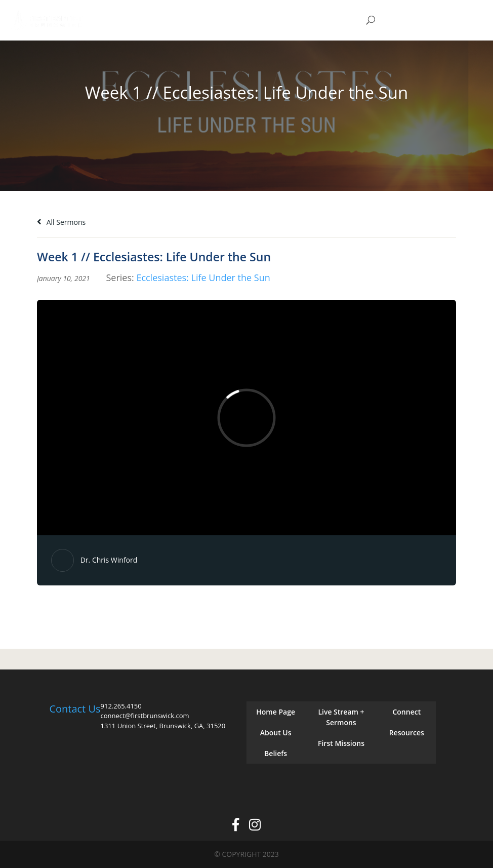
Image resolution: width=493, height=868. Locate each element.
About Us (276, 733)
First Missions (341, 743)
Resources (407, 733)
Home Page (276, 712)
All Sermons (61, 222)
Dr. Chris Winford (109, 560)
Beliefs (276, 753)
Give (416, 21)
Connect (406, 712)
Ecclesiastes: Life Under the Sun (203, 278)
